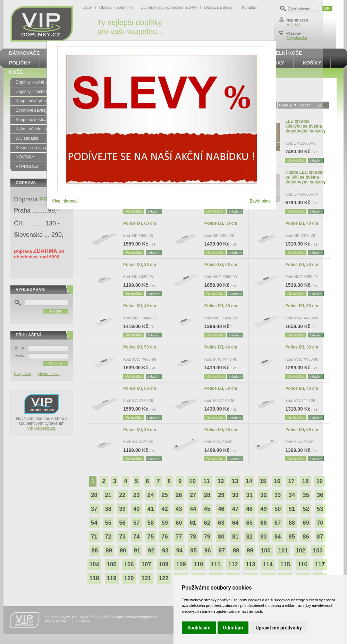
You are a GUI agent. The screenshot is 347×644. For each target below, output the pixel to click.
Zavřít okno (260, 201)
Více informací (65, 201)
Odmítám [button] (233, 628)
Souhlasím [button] (199, 628)
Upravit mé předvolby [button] (278, 628)
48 (325, 105)
